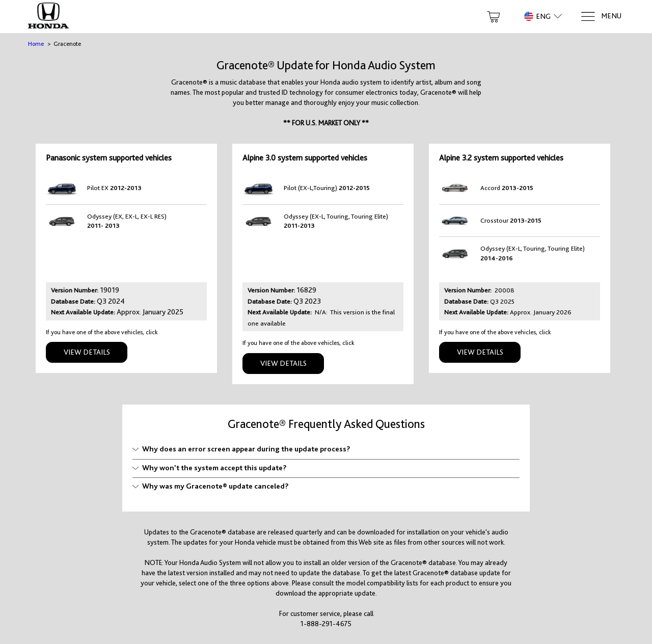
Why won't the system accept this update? (210, 468)
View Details (87, 352)
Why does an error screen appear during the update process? (241, 449)
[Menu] (601, 17)
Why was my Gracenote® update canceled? (211, 486)
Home (36, 44)
